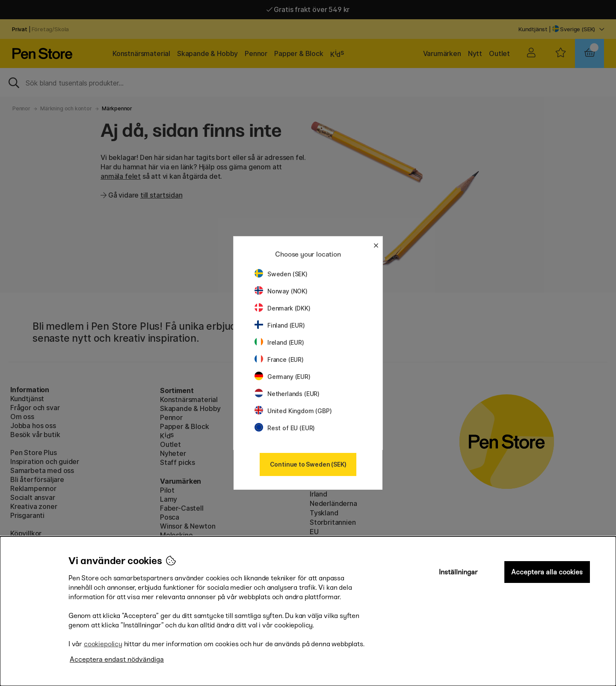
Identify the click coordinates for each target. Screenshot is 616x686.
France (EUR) (279, 359)
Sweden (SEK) (281, 274)
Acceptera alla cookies (547, 572)
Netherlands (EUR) (287, 394)
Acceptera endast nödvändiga (117, 659)
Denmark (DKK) (283, 308)
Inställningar (458, 572)
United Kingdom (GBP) (293, 411)
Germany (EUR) (283, 377)
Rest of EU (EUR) (285, 428)
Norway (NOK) (281, 291)
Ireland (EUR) (279, 342)
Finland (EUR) (280, 325)
